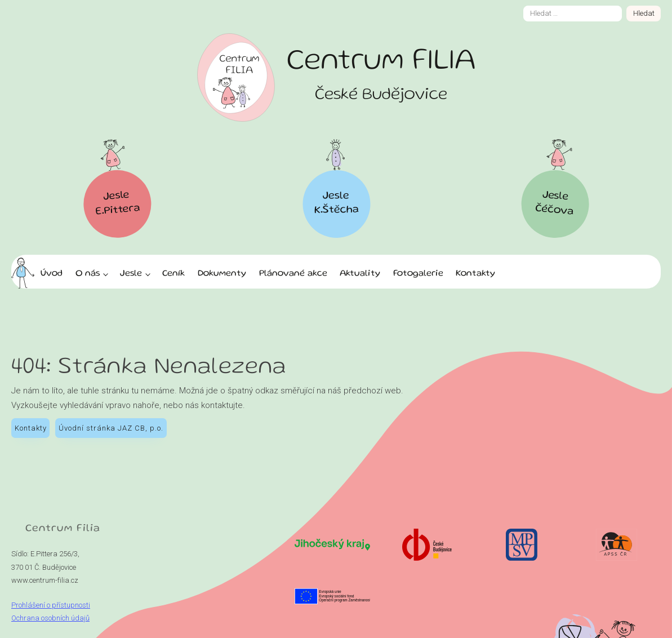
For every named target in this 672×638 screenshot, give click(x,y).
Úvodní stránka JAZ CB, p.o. (111, 428)
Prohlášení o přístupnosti (51, 605)
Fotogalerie (418, 274)
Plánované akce (293, 274)
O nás (88, 274)
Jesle (131, 274)
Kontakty (475, 274)
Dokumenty (222, 274)
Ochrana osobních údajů (50, 618)
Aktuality (360, 274)
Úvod (52, 274)
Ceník (173, 274)
